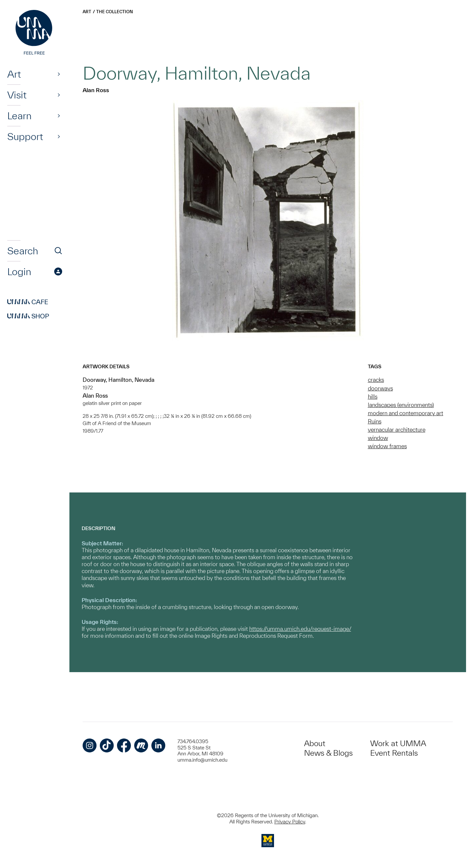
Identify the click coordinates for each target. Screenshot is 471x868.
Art (14, 74)
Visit (17, 95)
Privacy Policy (290, 822)
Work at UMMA (398, 743)
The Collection (115, 12)
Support (25, 136)
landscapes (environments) (401, 405)
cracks (376, 380)
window (378, 438)
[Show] (59, 74)
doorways (380, 388)
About (315, 743)
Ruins (375, 421)
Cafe (28, 302)
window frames (387, 446)
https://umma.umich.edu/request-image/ (300, 629)
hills (373, 397)
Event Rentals (394, 753)
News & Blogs (328, 753)
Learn (19, 116)
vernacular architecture (397, 430)
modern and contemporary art (406, 413)
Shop (28, 316)
